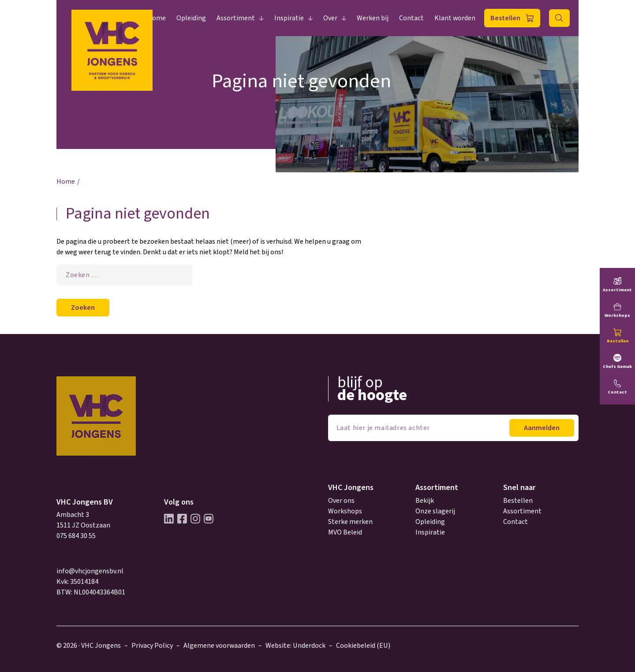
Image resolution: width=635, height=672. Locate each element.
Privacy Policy (152, 646)
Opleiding (191, 18)
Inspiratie (289, 18)
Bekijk (425, 501)
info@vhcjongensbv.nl (90, 571)
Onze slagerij (435, 511)
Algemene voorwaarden (219, 646)
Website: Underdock (295, 646)
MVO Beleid (345, 532)
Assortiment (236, 18)
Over (330, 18)
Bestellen (505, 18)
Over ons (341, 501)
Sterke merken (350, 522)
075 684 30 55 (76, 536)
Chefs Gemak (617, 366)
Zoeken (559, 18)
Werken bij (373, 18)
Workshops (345, 511)
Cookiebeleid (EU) (363, 646)
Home (157, 18)
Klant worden (455, 18)
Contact (411, 18)
